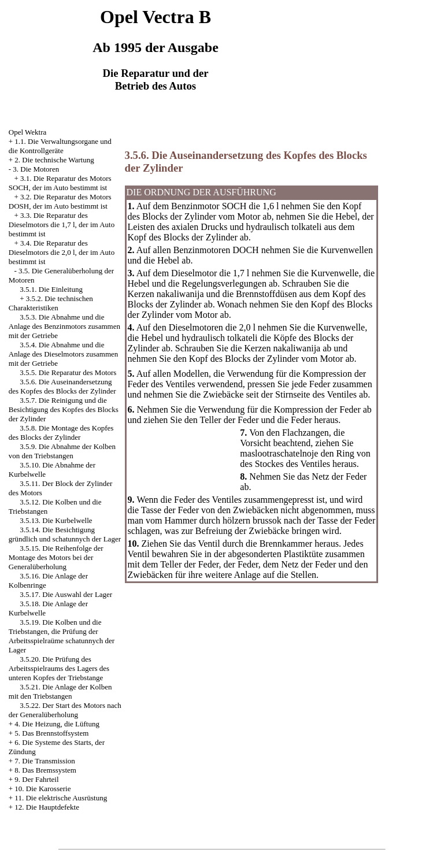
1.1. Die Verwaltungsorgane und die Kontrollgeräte (60, 146)
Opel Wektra (28, 132)
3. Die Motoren (36, 169)
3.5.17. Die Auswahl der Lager (66, 594)
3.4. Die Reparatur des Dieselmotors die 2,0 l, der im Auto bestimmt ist (62, 252)
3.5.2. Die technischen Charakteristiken (51, 303)
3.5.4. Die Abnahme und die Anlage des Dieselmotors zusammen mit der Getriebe (64, 354)
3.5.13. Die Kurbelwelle (56, 520)
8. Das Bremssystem (45, 770)
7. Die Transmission (45, 761)
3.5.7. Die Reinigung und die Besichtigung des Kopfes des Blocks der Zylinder (64, 409)
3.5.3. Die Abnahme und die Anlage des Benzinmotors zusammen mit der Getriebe (64, 326)
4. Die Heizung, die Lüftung (57, 724)
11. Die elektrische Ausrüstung (61, 798)
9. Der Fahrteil (36, 779)
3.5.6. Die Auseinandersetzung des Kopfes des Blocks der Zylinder (62, 386)
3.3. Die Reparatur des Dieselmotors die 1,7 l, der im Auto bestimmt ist (62, 225)
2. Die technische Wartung (54, 160)
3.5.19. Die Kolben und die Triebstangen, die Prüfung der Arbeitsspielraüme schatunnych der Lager (62, 636)
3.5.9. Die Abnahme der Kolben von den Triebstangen (62, 451)
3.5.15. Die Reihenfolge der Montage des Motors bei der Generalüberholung (56, 557)
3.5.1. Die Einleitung (51, 289)
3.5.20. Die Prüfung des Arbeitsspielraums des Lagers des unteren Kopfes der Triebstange (59, 668)
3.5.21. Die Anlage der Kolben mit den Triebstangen (60, 691)
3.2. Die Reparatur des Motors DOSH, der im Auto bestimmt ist (60, 201)
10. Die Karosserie (42, 789)
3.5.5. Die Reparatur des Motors (68, 372)
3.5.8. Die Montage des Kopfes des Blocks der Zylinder (61, 433)
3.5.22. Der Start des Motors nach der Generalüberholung (65, 710)
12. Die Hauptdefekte (47, 807)
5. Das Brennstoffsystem (51, 733)
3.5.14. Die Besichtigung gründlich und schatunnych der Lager (65, 534)
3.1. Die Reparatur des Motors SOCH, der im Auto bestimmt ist (60, 183)
